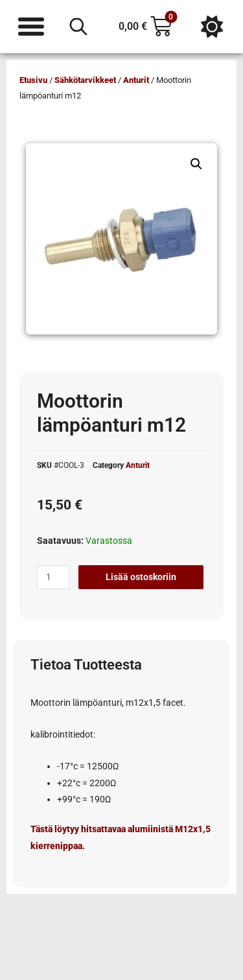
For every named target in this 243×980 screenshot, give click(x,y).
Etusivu (33, 80)
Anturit (136, 80)
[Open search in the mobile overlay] (78, 27)
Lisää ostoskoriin (141, 577)
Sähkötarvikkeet (85, 80)
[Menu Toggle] (31, 27)
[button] (196, 164)
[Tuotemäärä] (53, 577)
